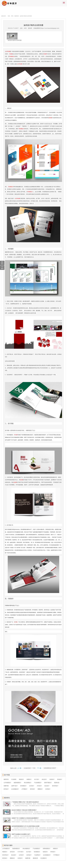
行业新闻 (14, 779)
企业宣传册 (8, 51)
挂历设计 (29, 855)
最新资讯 (17, 16)
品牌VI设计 (14, 786)
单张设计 (53, 852)
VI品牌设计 (37, 855)
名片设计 (37, 779)
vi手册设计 (24, 789)
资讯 (12, 16)
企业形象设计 (15, 789)
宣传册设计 (12, 56)
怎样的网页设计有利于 (50, 768)
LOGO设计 (21, 852)
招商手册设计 (48, 783)
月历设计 (39, 786)
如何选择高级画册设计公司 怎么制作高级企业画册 (26, 826)
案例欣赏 (57, 783)
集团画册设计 (18, 783)
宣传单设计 (55, 786)
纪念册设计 (44, 858)
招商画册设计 (47, 849)
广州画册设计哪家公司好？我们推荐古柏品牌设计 (25, 802)
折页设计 (6, 789)
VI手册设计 (56, 855)
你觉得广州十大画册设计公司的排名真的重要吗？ (25, 818)
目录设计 (48, 789)
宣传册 (11, 54)
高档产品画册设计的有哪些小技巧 (21, 834)
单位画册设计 (28, 783)
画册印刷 (6, 786)
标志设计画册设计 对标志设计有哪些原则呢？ (24, 810)
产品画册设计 (38, 783)
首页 (9, 16)
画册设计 (29, 779)
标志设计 (44, 779)
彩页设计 (33, 789)
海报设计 (21, 779)
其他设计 (60, 779)
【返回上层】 (13, 768)
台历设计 (32, 786)
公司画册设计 (7, 783)
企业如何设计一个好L (30, 768)
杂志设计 (47, 786)
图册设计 (40, 789)
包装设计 (52, 779)
